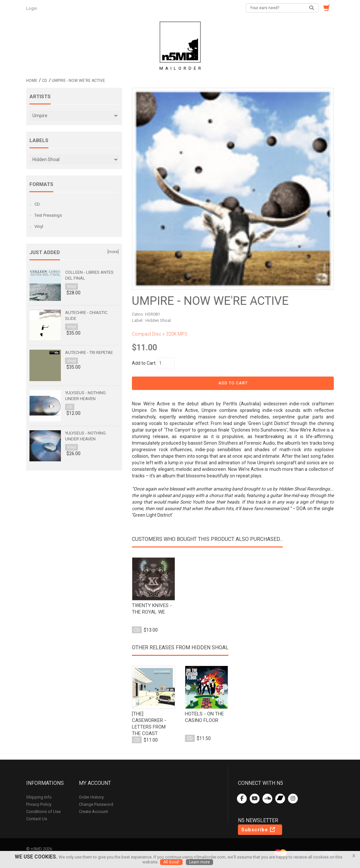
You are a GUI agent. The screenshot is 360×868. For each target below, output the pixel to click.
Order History (91, 797)
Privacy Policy (39, 804)
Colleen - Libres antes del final (89, 275)
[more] (113, 252)
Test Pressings (48, 215)
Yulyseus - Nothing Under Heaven (85, 396)
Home (32, 81)
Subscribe (259, 830)
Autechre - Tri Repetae (89, 352)
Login (32, 8)
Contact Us (37, 819)
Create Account (93, 812)
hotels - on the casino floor (204, 717)
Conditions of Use (43, 812)
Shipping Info (39, 797)
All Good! (171, 862)
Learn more (199, 862)
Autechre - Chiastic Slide (86, 315)
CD (45, 81)
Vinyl (39, 226)
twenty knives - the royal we (152, 609)
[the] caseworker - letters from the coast (149, 724)
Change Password (96, 804)
